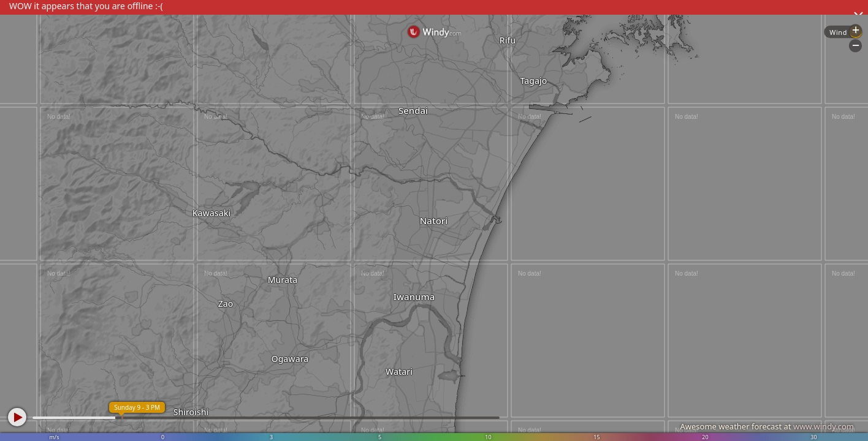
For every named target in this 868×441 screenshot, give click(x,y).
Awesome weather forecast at (767, 426)
